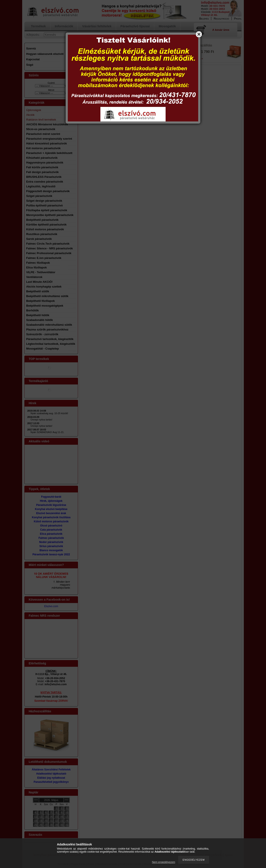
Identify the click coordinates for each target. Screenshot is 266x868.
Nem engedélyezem (164, 862)
